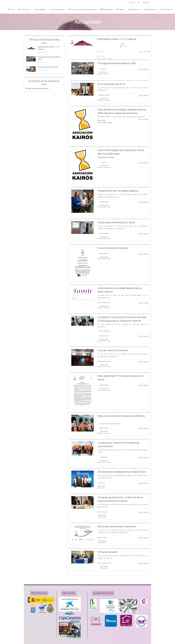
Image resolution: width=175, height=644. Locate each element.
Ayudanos (134, 9)
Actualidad (40, 9)
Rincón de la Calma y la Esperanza (82, 9)
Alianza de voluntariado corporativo (117, 526)
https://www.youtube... (106, 157)
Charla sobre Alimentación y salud (116, 222)
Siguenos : (132, 3)
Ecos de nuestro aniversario (113, 350)
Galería (120, 9)
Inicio (11, 9)
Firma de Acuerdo (107, 552)
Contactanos (166, 9)
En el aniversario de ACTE (112, 84)
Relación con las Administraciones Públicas (121, 416)
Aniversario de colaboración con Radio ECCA (122, 472)
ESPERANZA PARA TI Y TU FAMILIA (117, 39)
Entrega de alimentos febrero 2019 (117, 63)
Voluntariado (107, 9)
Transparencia (150, 9)
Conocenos (24, 9)
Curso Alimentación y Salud (113, 248)
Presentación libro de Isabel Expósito (118, 191)
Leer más (144, 52)
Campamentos (57, 9)
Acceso (146, 3)
